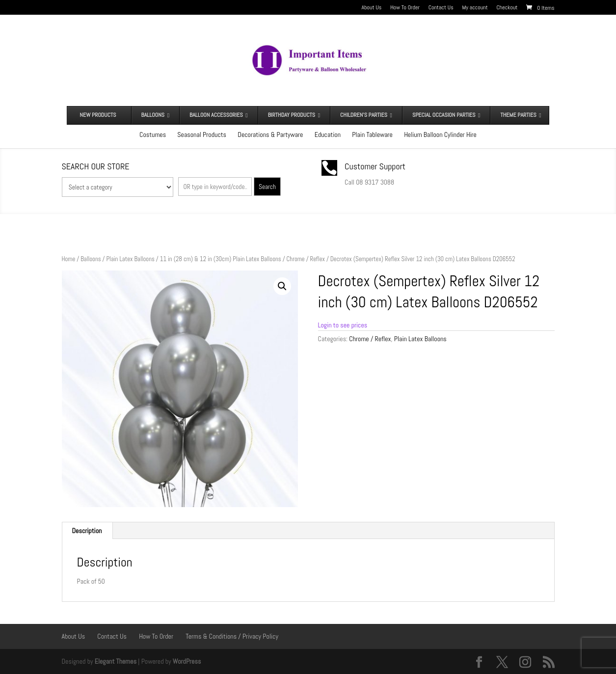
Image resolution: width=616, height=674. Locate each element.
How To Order (405, 8)
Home (69, 259)
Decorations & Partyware (270, 135)
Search (267, 187)
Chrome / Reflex (306, 259)
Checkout (507, 8)
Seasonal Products (202, 135)
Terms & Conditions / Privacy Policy (232, 636)
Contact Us (441, 8)
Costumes (153, 135)
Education (328, 135)
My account (475, 8)
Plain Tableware (372, 135)
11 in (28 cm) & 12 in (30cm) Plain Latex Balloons (221, 259)
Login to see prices (343, 325)
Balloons (91, 259)
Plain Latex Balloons (130, 259)
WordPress (187, 661)
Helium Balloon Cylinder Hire (440, 135)
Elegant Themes (116, 661)
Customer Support (375, 166)
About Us (372, 8)
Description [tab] (87, 531)
